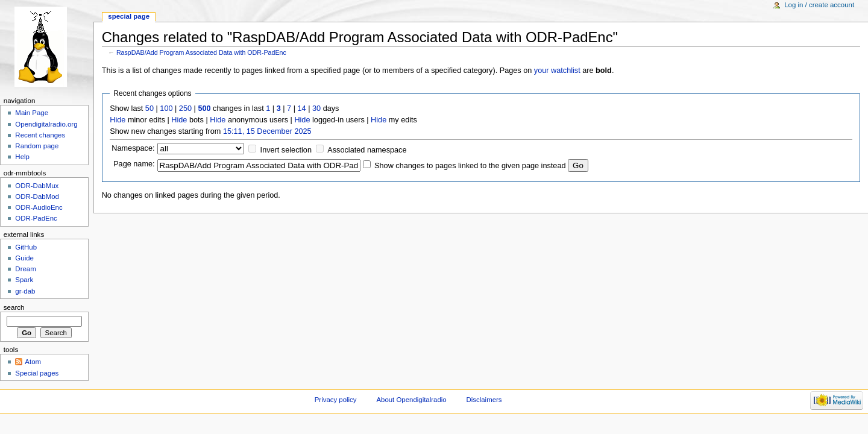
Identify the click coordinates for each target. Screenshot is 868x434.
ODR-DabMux (37, 186)
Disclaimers (484, 400)
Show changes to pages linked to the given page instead (470, 166)
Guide (24, 258)
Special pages (37, 373)
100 (166, 108)
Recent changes (40, 135)
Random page (37, 146)
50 (149, 108)
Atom (33, 362)
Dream (25, 269)
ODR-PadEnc (36, 218)
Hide (118, 120)
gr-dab (25, 291)
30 (316, 108)
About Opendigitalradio (411, 400)
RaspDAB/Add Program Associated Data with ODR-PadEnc (201, 52)
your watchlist (557, 71)
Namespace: (133, 148)
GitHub (26, 247)
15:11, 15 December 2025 (267, 131)
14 (302, 108)
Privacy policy (336, 400)
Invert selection (286, 150)
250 (185, 108)
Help (22, 157)
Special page (129, 16)
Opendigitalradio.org (46, 124)
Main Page (32, 113)
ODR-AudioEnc (39, 207)
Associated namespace (367, 150)
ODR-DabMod (37, 197)
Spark (24, 280)
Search (14, 307)
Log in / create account (819, 5)
